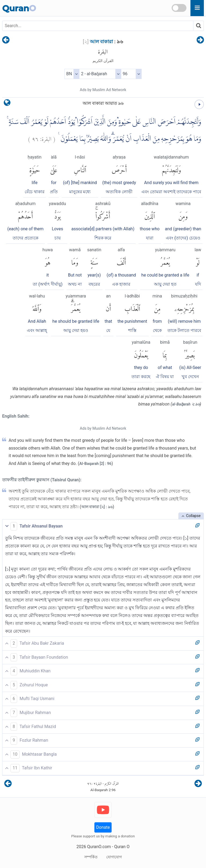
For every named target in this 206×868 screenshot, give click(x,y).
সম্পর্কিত (91, 857)
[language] (7, 104)
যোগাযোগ (114, 857)
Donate (103, 827)
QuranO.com (99, 847)
